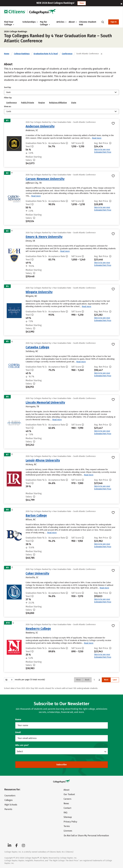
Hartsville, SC (32, 577)
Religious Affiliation (58, 103)
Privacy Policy (70, 822)
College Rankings (22, 54)
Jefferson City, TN (34, 183)
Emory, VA (30, 241)
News (66, 803)
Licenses (68, 831)
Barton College (36, 515)
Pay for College (45, 23)
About (72, 22)
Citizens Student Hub (88, 23)
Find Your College (9, 23)
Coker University (37, 573)
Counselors (10, 796)
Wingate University (39, 292)
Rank (8, 92)
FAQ (65, 813)
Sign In (114, 22)
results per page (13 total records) (24, 680)
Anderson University (40, 126)
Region (42, 103)
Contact (67, 808)
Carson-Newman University (45, 179)
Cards (9, 111)
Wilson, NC (31, 520)
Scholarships (29, 22)
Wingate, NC (31, 296)
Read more (97, 138)
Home (7, 54)
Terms (67, 826)
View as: (8, 107)
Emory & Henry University (44, 237)
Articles (60, 22)
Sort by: (8, 87)
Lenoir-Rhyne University (43, 460)
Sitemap (68, 817)
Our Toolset (69, 794)
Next (106, 680)
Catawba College (37, 347)
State (74, 103)
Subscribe (61, 765)
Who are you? (22, 745)
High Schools (11, 805)
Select (20, 751)
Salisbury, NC (32, 351)
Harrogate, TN (32, 407)
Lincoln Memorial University (45, 402)
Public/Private (28, 103)
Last (115, 680)
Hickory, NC (31, 464)
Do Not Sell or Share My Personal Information (86, 836)
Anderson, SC (32, 130)
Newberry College (38, 629)
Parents (8, 809)
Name (18, 719)
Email (18, 732)
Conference (67, 54)
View (82, 3)
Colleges (9, 800)
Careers (67, 799)
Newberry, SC (32, 633)
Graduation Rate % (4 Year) (46, 54)
